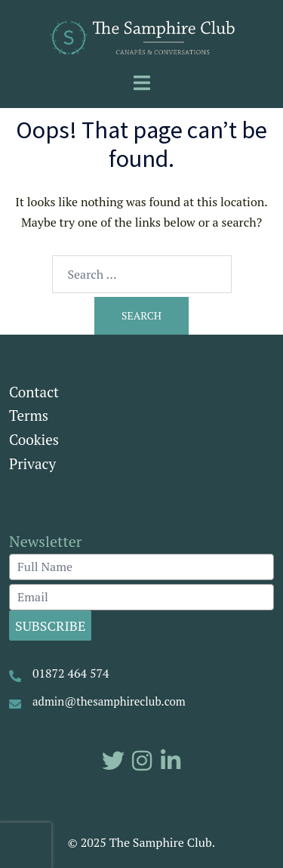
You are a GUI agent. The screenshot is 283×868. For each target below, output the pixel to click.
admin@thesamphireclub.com (109, 701)
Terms (29, 415)
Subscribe (50, 626)
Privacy (32, 463)
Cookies (34, 439)
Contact (34, 392)
